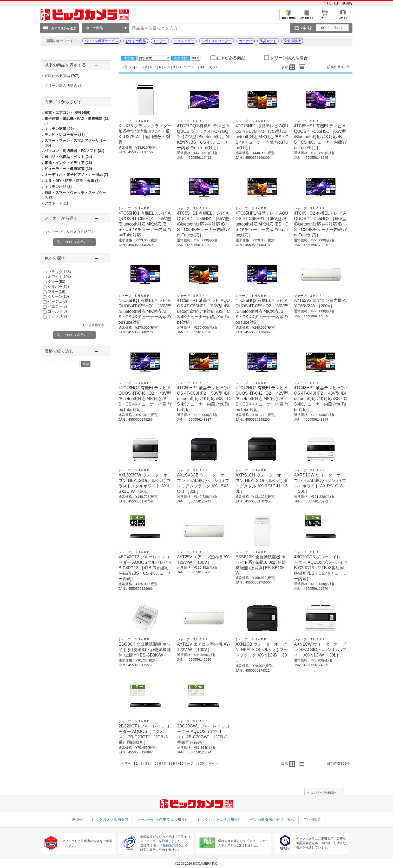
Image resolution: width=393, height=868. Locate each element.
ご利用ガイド (307, 16)
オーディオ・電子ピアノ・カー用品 (76, 175)
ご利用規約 (332, 4)
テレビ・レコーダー (65, 135)
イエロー (57, 306)
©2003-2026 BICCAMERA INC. (197, 864)
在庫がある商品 (62, 76)
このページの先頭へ (324, 792)
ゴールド (57, 311)
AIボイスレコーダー (217, 41)
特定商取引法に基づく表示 (272, 819)
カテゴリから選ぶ (63, 28)
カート (325, 16)
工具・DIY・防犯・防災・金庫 (72, 181)
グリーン (58, 296)
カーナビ (246, 41)
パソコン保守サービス (101, 41)
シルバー (58, 287)
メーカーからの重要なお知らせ (163, 819)
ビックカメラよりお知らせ (219, 819)
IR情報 (347, 4)
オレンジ (57, 316)
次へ (212, 67)
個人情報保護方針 (166, 845)
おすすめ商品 (136, 41)
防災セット (268, 41)
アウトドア (56, 203)
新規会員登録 (288, 16)
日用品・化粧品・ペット (68, 157)
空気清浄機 (292, 41)
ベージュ (57, 301)
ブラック (59, 272)
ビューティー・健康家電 (68, 169)
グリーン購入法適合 (64, 85)
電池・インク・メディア (68, 163)
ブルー (57, 291)
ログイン (343, 16)
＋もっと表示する (92, 325)
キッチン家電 (59, 129)
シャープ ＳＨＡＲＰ (70, 232)
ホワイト (59, 277)
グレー (57, 282)
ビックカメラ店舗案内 (110, 819)
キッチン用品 (58, 187)
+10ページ (185, 67)
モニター (160, 41)
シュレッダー (184, 41)
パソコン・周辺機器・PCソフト (74, 151)
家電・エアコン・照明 (67, 112)
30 (202, 67)
